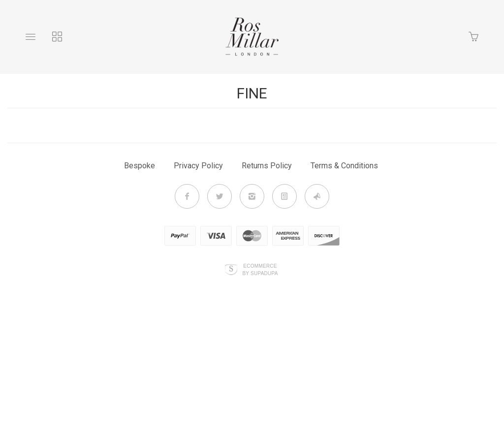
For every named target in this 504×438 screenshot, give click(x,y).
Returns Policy (267, 166)
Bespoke (140, 166)
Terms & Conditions (344, 166)
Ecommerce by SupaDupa (260, 269)
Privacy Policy (198, 166)
